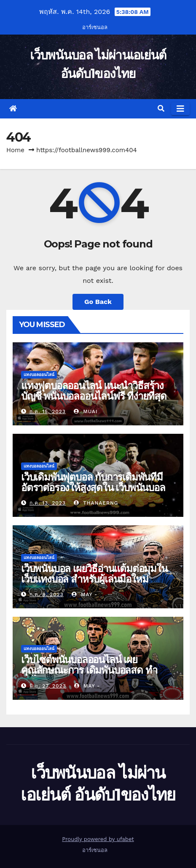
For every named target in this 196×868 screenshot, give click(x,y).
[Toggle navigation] (180, 109)
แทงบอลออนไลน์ (39, 375)
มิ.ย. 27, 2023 (48, 686)
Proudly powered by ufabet (98, 839)
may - (85, 594)
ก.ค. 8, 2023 (47, 594)
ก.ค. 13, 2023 (48, 503)
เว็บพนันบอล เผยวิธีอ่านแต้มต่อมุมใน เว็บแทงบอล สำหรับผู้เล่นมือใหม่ (94, 574)
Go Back (98, 302)
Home (15, 150)
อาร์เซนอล (95, 27)
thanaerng (96, 503)
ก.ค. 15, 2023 (48, 411)
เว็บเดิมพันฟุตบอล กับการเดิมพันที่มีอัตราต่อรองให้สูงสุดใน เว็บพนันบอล (93, 482)
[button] (161, 109)
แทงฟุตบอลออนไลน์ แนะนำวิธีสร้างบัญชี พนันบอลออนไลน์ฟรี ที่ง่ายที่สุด (94, 391)
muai (86, 411)
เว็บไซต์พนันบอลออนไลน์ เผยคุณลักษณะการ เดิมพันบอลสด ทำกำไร (89, 670)
